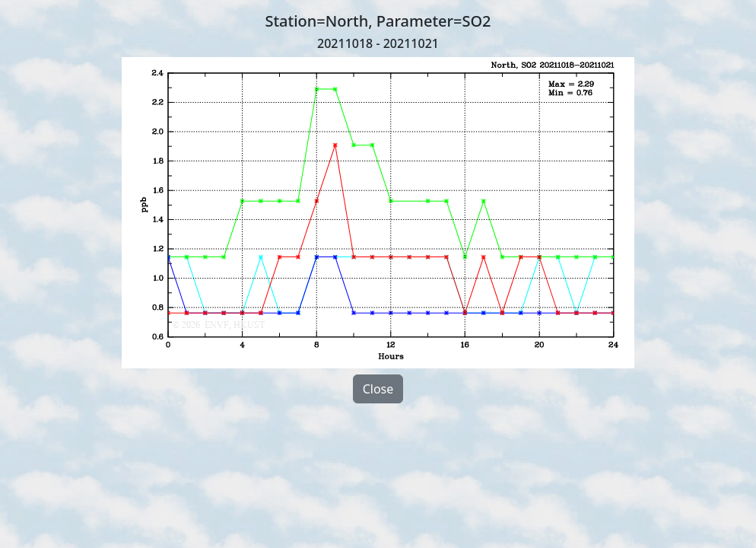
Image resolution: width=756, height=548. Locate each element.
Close (378, 389)
